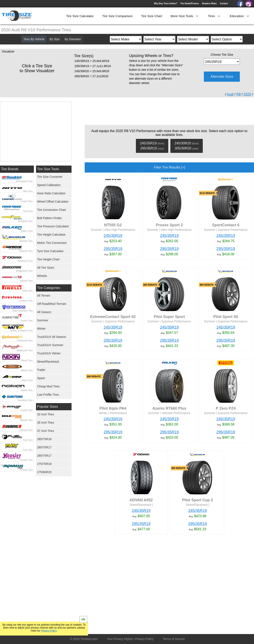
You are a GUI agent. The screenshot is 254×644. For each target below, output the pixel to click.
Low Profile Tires (48, 395)
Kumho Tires (27, 321)
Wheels (42, 276)
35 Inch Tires (46, 423)
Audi (230, 94)
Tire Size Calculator (80, 16)
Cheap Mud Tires (48, 386)
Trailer (41, 370)
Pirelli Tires (27, 291)
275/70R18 (44, 464)
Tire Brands (10, 169)
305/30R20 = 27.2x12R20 (91, 76)
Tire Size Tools (48, 169)
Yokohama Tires (25, 261)
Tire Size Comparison (117, 16)
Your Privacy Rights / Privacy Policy (130, 639)
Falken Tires (27, 231)
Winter (41, 329)
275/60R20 (44, 472)
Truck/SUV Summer (50, 345)
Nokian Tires (27, 390)
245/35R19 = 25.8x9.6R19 (92, 61)
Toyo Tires (28, 211)
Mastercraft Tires (25, 350)
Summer (43, 320)
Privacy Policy (49, 631)
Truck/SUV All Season (52, 337)
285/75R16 (44, 439)
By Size (55, 39)
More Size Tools (185, 16)
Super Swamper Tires (22, 311)
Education (240, 16)
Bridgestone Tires (24, 271)
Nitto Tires (28, 191)
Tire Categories (49, 288)
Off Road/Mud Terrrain (52, 304)
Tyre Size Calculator (50, 251)
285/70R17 (44, 456)
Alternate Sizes (222, 77)
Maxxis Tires (27, 370)
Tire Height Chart (48, 259)
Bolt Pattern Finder (49, 218)
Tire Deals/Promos (190, 3)
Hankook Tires (26, 251)
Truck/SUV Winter (49, 353)
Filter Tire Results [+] (169, 167)
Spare (41, 378)
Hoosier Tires (26, 460)
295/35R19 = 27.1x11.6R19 (93, 66)
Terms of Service (174, 639)
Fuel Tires (28, 440)
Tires (215, 16)
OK (83, 619)
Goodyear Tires (25, 221)
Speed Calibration (49, 185)
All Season (44, 312)
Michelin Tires (26, 241)
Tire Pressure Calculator (53, 226)
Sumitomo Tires (25, 400)
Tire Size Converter (50, 177)
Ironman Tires (26, 470)
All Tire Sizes (46, 268)
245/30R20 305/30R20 (187, 146)
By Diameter (73, 39)
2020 (247, 94)
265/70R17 (44, 447)
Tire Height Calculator (51, 235)
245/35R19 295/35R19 (152, 146)
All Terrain (44, 296)
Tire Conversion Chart (51, 210)
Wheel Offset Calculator (53, 202)
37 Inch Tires (46, 431)
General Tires (26, 281)
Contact (224, 3)
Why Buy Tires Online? (165, 3)
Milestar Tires (26, 420)
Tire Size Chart (151, 16)
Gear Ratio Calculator (51, 193)
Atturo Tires (27, 380)
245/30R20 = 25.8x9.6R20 (92, 71)
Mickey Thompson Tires (21, 331)
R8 (239, 94)
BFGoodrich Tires (24, 181)
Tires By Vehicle (34, 39)
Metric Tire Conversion (52, 243)
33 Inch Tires (46, 414)
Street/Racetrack (48, 362)
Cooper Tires (27, 201)
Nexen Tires (27, 360)
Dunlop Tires (27, 410)
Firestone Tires (26, 301)
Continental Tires (25, 341)
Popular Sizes (48, 407)
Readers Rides (209, 3)
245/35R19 (113, 236)
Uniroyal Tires (26, 430)
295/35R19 (113, 249)
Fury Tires (28, 450)
